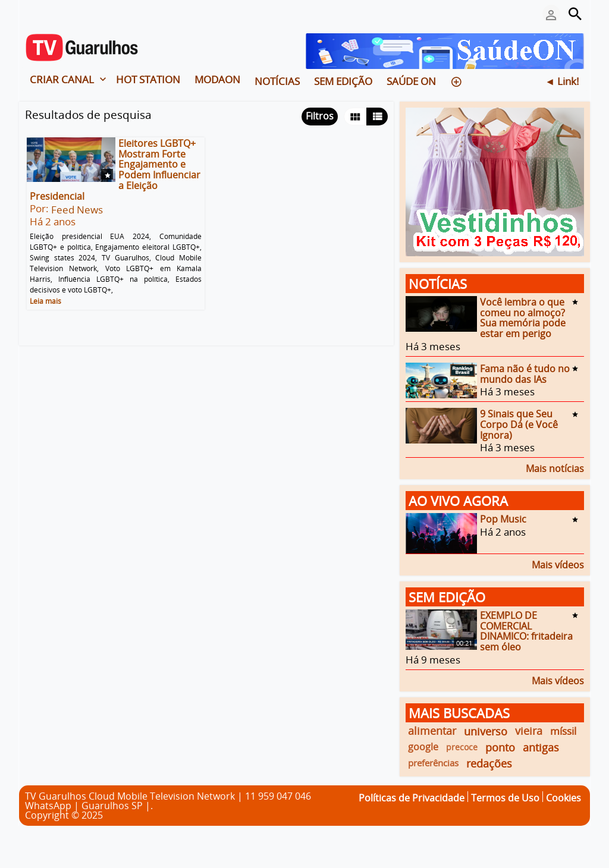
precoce (462, 747)
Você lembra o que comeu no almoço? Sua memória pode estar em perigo (523, 318)
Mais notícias (555, 468)
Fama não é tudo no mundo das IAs (525, 374)
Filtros (320, 116)
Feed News (77, 210)
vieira (529, 731)
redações (489, 763)
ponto (500, 747)
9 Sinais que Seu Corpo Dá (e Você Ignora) (519, 424)
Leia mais (45, 301)
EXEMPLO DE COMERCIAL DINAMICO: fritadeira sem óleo (526, 631)
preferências (433, 763)
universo (486, 731)
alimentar (432, 731)
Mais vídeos (558, 564)
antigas (541, 747)
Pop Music (503, 519)
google (423, 747)
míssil (563, 731)
